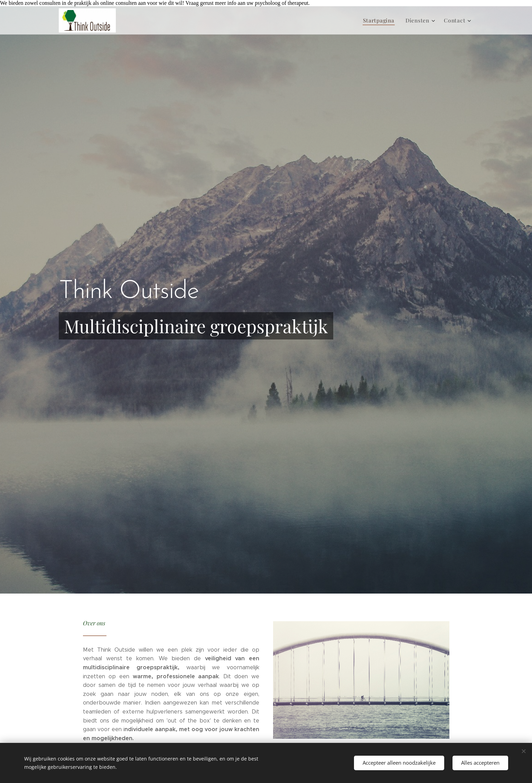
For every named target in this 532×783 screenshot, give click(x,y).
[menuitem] (383, 20)
